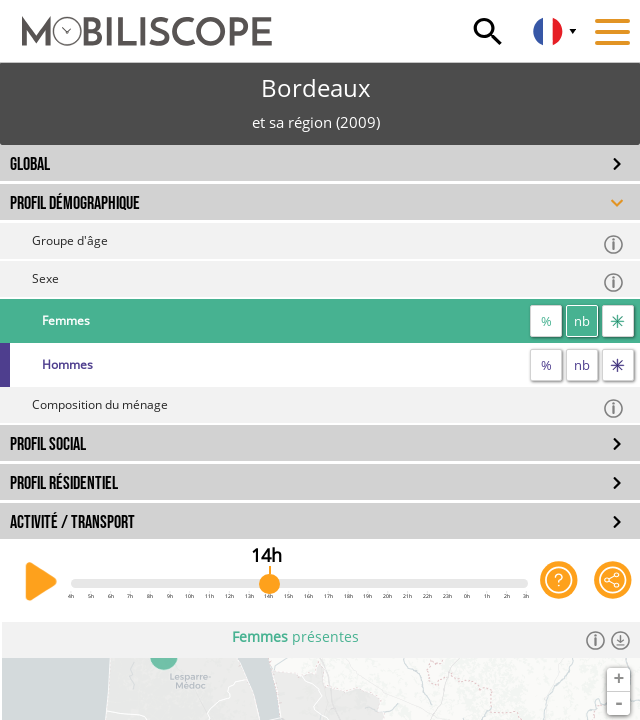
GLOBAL (30, 164)
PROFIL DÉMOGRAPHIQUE (75, 203)
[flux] (618, 321)
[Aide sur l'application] (559, 582)
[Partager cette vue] (613, 582)
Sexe (328, 281)
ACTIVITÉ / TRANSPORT (72, 522)
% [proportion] (546, 321)
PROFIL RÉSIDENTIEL (64, 483)
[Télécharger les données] (620, 640)
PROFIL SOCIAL (48, 444)
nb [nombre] (582, 321)
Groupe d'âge (328, 243)
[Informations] (595, 640)
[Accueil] (136, 22)
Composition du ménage (328, 407)
